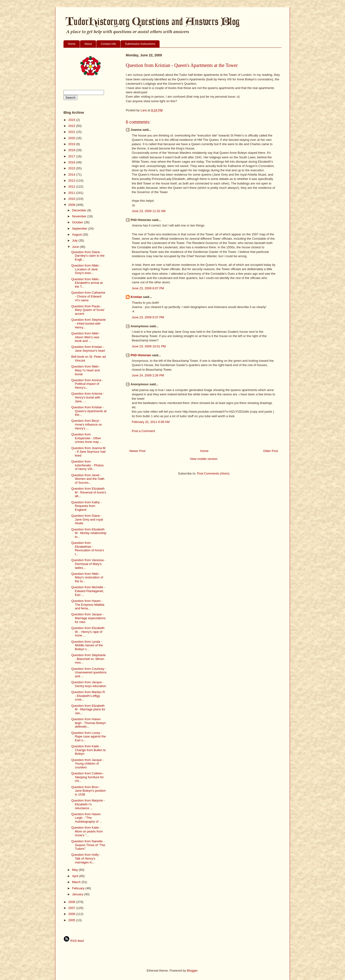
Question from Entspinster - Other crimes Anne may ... (87, 438)
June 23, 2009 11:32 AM (149, 211)
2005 (72, 920)
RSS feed (74, 941)
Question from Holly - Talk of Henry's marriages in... (86, 858)
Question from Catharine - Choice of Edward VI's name (88, 296)
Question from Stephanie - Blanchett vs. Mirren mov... (88, 659)
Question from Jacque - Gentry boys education (89, 684)
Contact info (108, 44)
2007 (72, 908)
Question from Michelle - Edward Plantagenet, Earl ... (88, 591)
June (76, 247)
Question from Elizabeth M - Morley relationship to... (89, 533)
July (75, 241)
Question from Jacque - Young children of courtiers (87, 764)
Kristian (136, 297)
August (77, 235)
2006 (72, 914)
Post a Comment (143, 431)
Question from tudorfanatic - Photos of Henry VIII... (87, 465)
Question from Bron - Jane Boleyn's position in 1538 (88, 791)
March (77, 882)
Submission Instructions (140, 44)
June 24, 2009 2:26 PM (148, 375)
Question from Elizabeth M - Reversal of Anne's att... (89, 492)
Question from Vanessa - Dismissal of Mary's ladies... (88, 564)
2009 (72, 205)
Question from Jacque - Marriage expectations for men (88, 618)
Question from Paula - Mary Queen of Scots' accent (88, 310)
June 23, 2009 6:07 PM (148, 288)
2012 (72, 187)
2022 (72, 126)
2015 (72, 168)
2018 (72, 150)
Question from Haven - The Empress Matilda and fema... (88, 605)
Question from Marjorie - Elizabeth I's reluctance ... (88, 804)
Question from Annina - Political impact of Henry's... (87, 384)
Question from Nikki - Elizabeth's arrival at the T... (87, 283)
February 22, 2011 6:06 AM (151, 422)
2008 (72, 902)
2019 (72, 144)
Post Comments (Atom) (213, 473)
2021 (72, 132)
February (79, 888)
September (80, 229)
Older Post (271, 451)
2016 (72, 162)
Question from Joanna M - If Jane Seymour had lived (88, 452)
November (80, 216)
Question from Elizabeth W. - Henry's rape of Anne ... (88, 632)
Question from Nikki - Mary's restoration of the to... (87, 577)
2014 (72, 175)
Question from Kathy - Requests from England (86, 506)
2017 (72, 156)
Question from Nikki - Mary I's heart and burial (86, 370)
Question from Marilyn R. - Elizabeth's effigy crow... (88, 696)
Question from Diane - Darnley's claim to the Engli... (88, 256)
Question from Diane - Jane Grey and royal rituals (87, 519)
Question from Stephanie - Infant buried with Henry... (88, 323)
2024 (72, 120)
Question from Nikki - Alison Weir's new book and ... (86, 337)
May (75, 870)
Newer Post (137, 451)
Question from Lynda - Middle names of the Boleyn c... (87, 645)
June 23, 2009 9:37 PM (148, 317)
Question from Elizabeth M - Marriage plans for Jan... (88, 709)
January (78, 894)
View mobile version (204, 459)
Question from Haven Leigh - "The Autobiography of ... (86, 818)
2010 (72, 199)
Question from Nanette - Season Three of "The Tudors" (88, 845)
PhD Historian (141, 355)
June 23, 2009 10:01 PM (149, 346)
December (80, 210)
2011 (72, 193)
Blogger (192, 971)
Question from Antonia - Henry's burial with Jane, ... (88, 397)
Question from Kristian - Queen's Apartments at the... (89, 411)
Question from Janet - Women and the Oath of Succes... (88, 479)
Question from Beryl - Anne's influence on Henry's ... (86, 424)
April (76, 876)
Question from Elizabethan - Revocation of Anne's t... (88, 548)
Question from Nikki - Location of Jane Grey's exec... (86, 269)
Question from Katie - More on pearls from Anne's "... (87, 831)
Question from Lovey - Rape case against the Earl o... (88, 736)
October (78, 222)
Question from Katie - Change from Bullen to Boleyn (88, 750)
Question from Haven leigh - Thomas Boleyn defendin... (88, 723)
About (88, 44)
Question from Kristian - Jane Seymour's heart (88, 349)
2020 (72, 138)
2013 (72, 181)
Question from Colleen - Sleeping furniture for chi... (88, 777)
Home (72, 44)
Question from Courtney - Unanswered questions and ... (89, 672)
